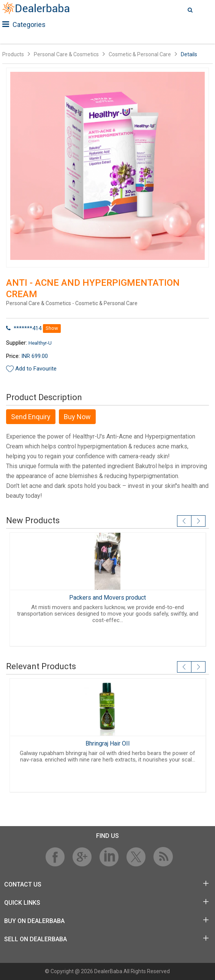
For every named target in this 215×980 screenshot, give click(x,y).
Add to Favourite (36, 369)
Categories (24, 25)
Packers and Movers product (107, 598)
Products (13, 54)
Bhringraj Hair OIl (107, 743)
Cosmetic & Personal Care (140, 54)
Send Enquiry (31, 417)
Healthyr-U (40, 343)
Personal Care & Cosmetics (66, 54)
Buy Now (77, 417)
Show (52, 328)
